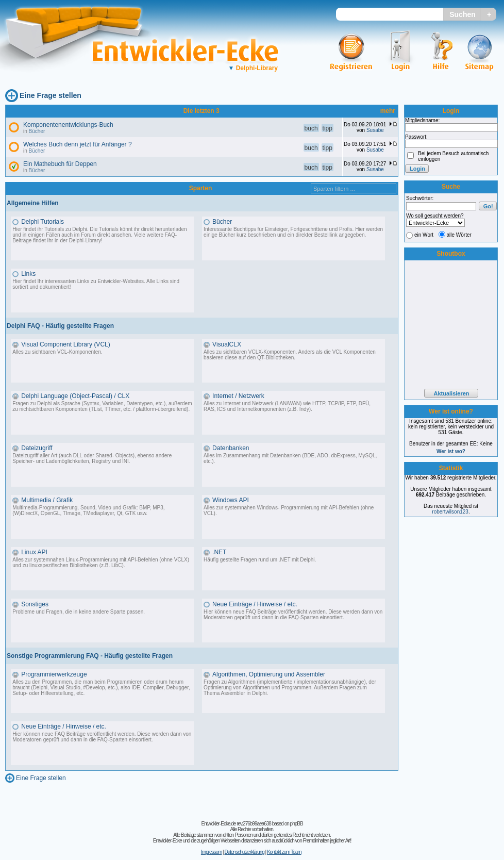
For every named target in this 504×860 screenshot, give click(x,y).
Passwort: (416, 137)
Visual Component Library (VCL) (66, 344)
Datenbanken (231, 448)
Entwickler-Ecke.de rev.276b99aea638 (236, 824)
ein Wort (424, 235)
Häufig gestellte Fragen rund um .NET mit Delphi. (260, 560)
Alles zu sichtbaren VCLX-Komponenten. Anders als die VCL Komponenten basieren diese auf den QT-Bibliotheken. (290, 355)
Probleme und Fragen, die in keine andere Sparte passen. (79, 612)
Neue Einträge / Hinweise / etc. (255, 604)
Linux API (34, 552)
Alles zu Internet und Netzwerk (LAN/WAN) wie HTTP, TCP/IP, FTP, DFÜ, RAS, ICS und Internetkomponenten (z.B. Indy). (287, 406)
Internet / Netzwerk (238, 396)
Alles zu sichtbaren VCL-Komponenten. (57, 352)
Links (28, 274)
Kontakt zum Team (284, 852)
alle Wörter (459, 235)
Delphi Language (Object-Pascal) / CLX (75, 396)
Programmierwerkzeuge (54, 674)
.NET (219, 552)
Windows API (231, 500)
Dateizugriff (37, 448)
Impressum (211, 852)
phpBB (297, 824)
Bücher (37, 131)
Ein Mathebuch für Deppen (60, 164)
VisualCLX (227, 344)
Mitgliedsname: (422, 120)
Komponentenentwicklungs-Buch (68, 125)
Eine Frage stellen (51, 95)
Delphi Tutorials (43, 222)
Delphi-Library (253, 68)
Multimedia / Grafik (47, 500)
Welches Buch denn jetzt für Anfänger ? (78, 144)
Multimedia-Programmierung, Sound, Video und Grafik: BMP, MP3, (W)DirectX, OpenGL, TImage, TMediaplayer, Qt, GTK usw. (88, 510)
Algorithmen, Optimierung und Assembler (269, 674)
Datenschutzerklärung (244, 852)
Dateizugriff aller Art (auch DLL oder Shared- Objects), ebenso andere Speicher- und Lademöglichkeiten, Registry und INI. (92, 458)
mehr (388, 111)
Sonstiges (35, 604)
